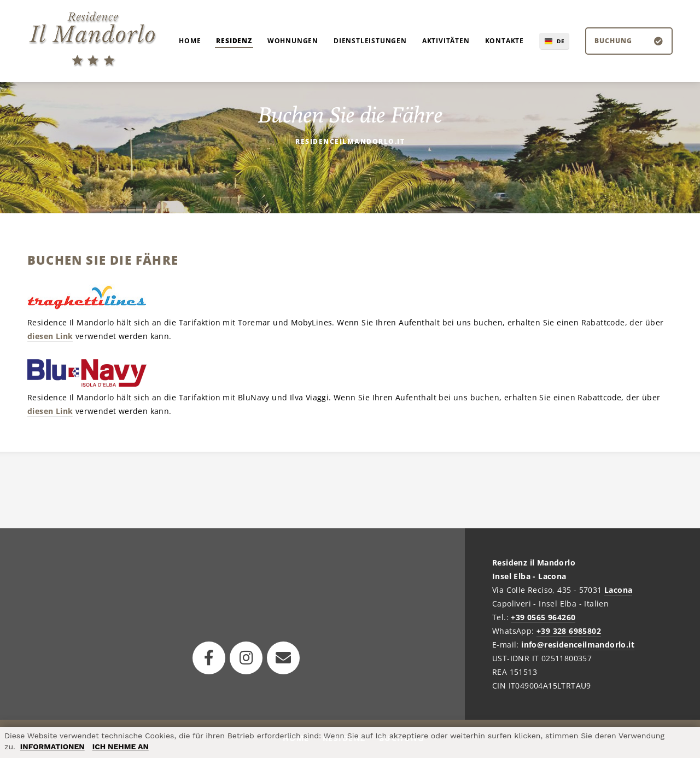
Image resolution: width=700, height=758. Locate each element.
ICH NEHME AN (121, 747)
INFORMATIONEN (52, 747)
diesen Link (50, 336)
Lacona (618, 590)
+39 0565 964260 (543, 617)
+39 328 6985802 (569, 631)
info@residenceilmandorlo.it (578, 645)
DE (561, 41)
